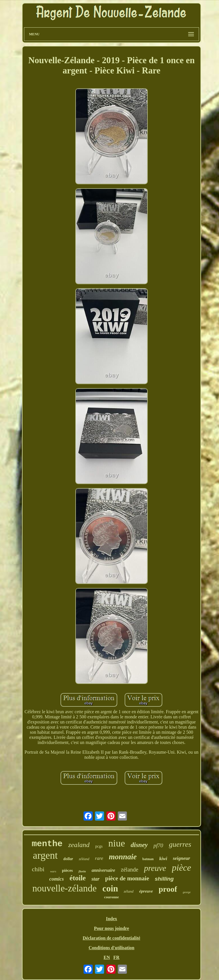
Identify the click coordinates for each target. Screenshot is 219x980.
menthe (47, 844)
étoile (78, 878)
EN (107, 957)
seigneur (181, 858)
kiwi (163, 859)
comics (57, 879)
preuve (155, 868)
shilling (164, 879)
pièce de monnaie (127, 878)
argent (45, 855)
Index (111, 919)
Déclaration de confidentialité (111, 938)
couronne (111, 897)
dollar (68, 859)
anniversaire (103, 870)
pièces (67, 870)
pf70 (158, 845)
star (96, 879)
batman (148, 859)
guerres (180, 844)
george (187, 892)
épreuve (146, 891)
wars (53, 871)
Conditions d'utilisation (112, 948)
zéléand (84, 859)
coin (110, 888)
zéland (129, 891)
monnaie (123, 857)
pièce (182, 868)
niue (117, 843)
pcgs (99, 846)
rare (99, 858)
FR (116, 957)
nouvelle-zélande (64, 888)
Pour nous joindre (111, 928)
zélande (130, 870)
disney (139, 845)
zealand (79, 845)
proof (168, 889)
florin (82, 871)
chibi (38, 869)
